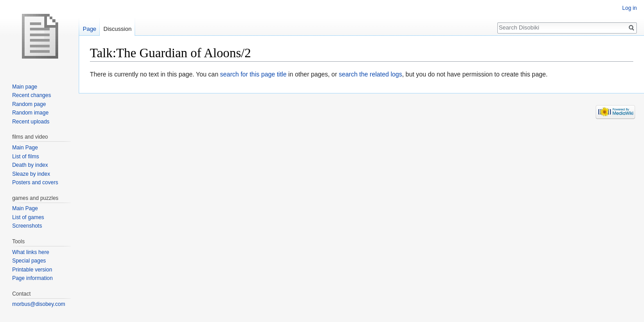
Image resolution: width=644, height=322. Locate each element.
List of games (28, 217)
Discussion (117, 29)
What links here (31, 252)
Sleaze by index (31, 174)
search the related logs (370, 74)
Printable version (32, 270)
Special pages (29, 261)
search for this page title (253, 74)
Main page (25, 87)
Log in (629, 8)
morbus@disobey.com (39, 304)
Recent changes (32, 95)
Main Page (25, 148)
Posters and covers (35, 182)
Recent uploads (31, 122)
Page (89, 29)
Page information (32, 278)
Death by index (30, 165)
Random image (30, 113)
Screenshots (27, 226)
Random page (29, 104)
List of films (25, 157)
